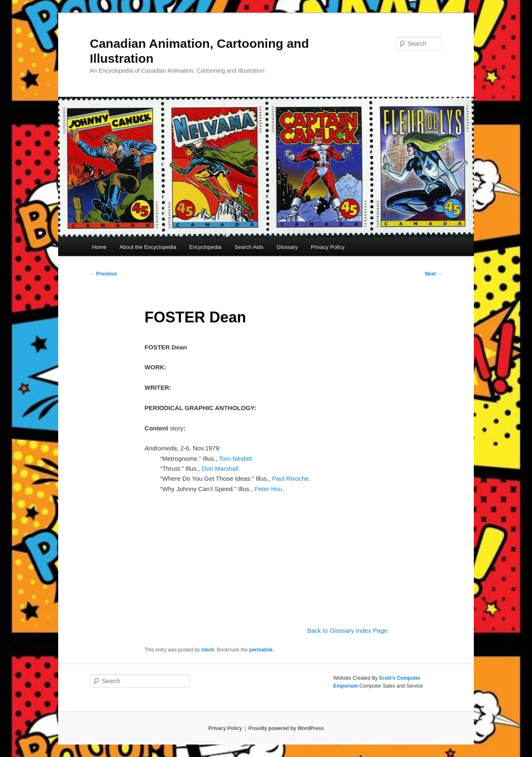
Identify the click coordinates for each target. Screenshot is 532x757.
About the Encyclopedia (148, 247)
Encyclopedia (205, 247)
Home (99, 247)
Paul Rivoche (290, 478)
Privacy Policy (328, 247)
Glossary (287, 247)
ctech (208, 650)
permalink (261, 650)
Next (434, 274)
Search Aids (249, 247)
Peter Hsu (268, 489)
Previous (103, 274)
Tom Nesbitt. (239, 458)
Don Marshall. (221, 468)
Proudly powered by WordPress (286, 728)
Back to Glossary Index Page (347, 630)
